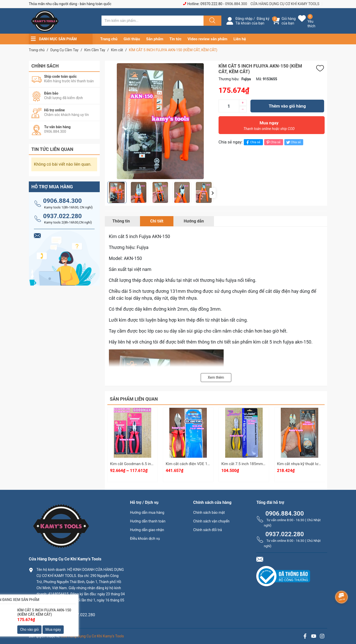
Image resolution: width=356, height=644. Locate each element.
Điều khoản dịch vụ (145, 538)
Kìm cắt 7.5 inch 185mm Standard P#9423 (257, 464)
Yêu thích (311, 24)
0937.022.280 (62, 216)
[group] (160, 121)
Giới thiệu (132, 39)
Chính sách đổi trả (208, 530)
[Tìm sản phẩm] (152, 21)
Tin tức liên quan (52, 149)
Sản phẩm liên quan (134, 399)
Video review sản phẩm (208, 39)
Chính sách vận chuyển (212, 521)
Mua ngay (269, 127)
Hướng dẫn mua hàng (147, 512)
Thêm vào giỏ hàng (287, 106)
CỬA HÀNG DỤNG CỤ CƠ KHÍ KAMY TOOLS (285, 4)
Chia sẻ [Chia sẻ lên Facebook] (253, 142)
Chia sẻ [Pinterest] (273, 142)
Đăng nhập (244, 19)
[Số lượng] (229, 106)
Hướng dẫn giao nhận (147, 530)
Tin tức (175, 39)
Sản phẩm (155, 39)
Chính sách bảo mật (209, 512)
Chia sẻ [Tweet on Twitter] (293, 142)
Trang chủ (109, 39)
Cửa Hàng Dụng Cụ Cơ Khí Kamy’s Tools (92, 636)
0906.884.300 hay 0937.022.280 (66, 615)
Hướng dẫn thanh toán (148, 521)
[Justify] (212, 21)
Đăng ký (263, 19)
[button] (213, 193)
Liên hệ (240, 39)
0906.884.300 (236, 4)
